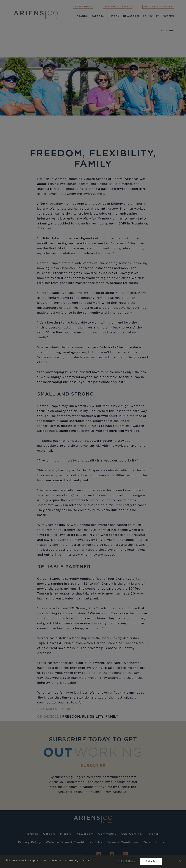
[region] (93, 862)
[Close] (180, 861)
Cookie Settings (126, 861)
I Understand (151, 861)
